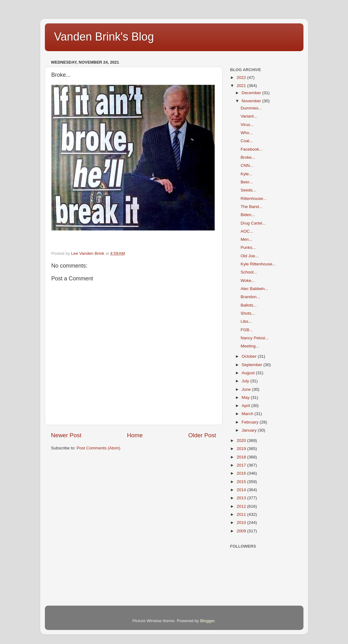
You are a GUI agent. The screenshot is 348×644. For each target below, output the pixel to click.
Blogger (207, 621)
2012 (242, 506)
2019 (242, 449)
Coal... (247, 141)
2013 (242, 498)
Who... (247, 133)
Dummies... (251, 108)
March (248, 414)
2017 (242, 465)
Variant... (249, 116)
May (246, 397)
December (252, 93)
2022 (242, 77)
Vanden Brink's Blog (104, 37)
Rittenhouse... (253, 199)
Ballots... (249, 305)
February (251, 422)
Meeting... (250, 346)
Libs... (246, 321)
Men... (246, 239)
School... (249, 272)
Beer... (247, 182)
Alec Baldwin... (254, 289)
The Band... (251, 207)
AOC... (247, 231)
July (246, 381)
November (252, 101)
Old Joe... (250, 256)
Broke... (248, 157)
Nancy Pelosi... (255, 338)
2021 (242, 86)
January (250, 430)
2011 (242, 514)
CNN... (247, 165)
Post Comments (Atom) (98, 448)
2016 (242, 473)
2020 (242, 441)
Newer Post (66, 435)
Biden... (248, 215)
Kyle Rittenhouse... (258, 264)
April (247, 406)
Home (135, 435)
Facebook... (252, 149)
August (249, 373)
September (253, 365)
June (247, 389)
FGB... (247, 330)
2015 (242, 482)
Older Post (202, 435)
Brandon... (250, 297)
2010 (242, 523)
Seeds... (248, 190)
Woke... (248, 281)
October (250, 356)
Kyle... (246, 174)
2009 (242, 531)
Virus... (247, 125)
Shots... (248, 313)
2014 (242, 490)
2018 (242, 457)
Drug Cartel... (253, 223)
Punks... (248, 247)
